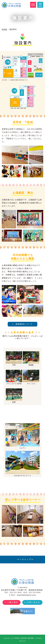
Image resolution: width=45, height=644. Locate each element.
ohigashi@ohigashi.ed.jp (26, 595)
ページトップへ (25, 559)
